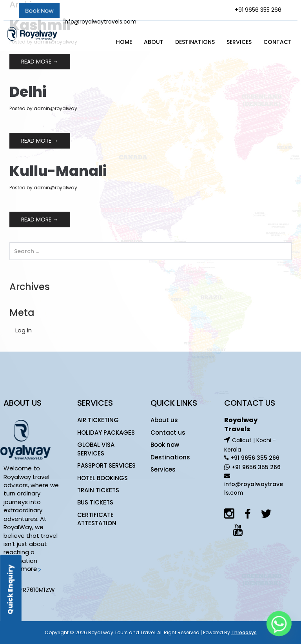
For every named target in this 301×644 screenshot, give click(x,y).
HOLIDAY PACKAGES (106, 433)
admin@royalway (55, 108)
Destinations (195, 42)
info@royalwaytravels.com (100, 22)
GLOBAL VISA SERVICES (96, 449)
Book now (165, 445)
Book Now (39, 10)
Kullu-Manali (58, 171)
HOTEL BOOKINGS (102, 478)
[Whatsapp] (279, 624)
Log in (24, 330)
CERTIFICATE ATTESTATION (97, 519)
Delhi (28, 92)
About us (164, 420)
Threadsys (244, 632)
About (154, 42)
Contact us (168, 433)
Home (124, 42)
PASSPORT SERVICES (106, 465)
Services (239, 42)
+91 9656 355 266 (254, 458)
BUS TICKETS (95, 502)
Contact (277, 42)
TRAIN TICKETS (98, 490)
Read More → (40, 62)
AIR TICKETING (98, 420)
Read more (23, 569)
